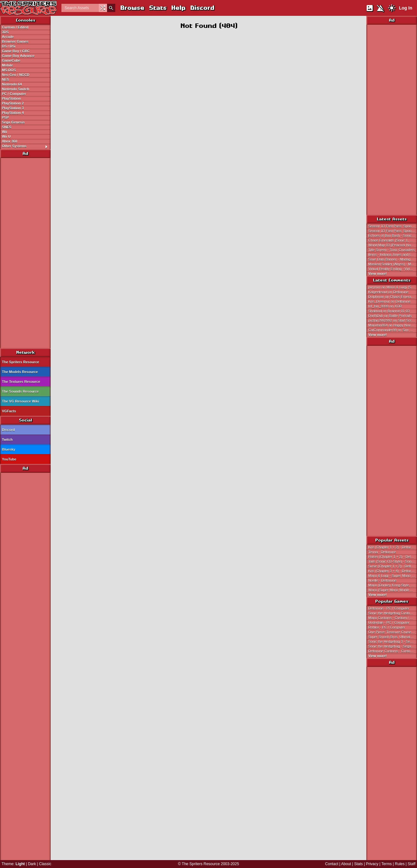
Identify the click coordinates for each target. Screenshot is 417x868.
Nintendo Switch (16, 89)
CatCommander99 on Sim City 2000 (393, 330)
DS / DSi (9, 46)
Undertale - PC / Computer (389, 623)
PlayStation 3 (13, 108)
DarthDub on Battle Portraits (390, 316)
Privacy (372, 864)
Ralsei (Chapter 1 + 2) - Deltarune (393, 557)
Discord (202, 8)
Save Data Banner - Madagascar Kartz (393, 259)
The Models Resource (20, 372)
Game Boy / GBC (16, 51)
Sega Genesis (13, 122)
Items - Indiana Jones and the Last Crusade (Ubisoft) (393, 255)
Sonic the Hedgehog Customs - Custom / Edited (393, 613)
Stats (158, 8)
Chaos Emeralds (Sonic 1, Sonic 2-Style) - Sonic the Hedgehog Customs (393, 240)
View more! (378, 274)
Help (178, 8)
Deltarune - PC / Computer (389, 608)
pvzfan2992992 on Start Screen (393, 320)
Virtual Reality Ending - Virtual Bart (393, 269)
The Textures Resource (21, 382)
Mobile (7, 65)
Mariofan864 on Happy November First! (393, 325)
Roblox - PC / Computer (387, 627)
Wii (4, 132)
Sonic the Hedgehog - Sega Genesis (393, 646)
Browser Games (15, 41)
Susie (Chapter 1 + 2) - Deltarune (393, 566)
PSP (5, 117)
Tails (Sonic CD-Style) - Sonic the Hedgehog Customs (393, 561)
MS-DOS (9, 70)
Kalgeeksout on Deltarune (388, 292)
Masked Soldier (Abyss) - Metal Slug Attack (393, 264)
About (346, 864)
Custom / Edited (15, 27)
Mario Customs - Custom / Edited (393, 618)
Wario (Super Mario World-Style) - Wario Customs (393, 590)
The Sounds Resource (20, 391)
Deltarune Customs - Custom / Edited (393, 651)
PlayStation (11, 98)
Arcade (8, 37)
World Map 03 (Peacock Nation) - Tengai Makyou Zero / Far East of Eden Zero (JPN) (393, 245)
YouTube (9, 459)
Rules (400, 864)
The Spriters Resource (20, 362)
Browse (132, 8)
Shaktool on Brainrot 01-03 (389, 311)
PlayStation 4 (13, 113)
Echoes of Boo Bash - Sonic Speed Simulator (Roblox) (393, 236)
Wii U (6, 136)
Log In (406, 8)
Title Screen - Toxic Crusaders (392, 250)
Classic (45, 864)
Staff (412, 864)
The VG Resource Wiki (20, 401)
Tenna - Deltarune (382, 552)
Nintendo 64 (12, 84)
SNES (7, 127)
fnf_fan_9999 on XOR (385, 306)
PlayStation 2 (13, 103)
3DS (5, 32)
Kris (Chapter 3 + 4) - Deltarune (393, 571)
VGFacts (9, 411)
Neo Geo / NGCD (16, 75)
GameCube (11, 60)
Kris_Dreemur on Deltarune (389, 301)
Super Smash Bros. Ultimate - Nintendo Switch (393, 637)
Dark (32, 864)
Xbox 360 (9, 141)
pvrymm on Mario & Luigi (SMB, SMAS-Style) (393, 287)
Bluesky (9, 449)
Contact (332, 864)
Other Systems (26, 146)
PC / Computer (14, 94)
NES (6, 79)
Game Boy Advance (18, 56)
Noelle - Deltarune (382, 580)
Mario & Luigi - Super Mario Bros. (393, 576)
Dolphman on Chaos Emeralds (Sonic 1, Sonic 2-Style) (393, 297)
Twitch (7, 440)
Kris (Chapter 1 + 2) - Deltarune (393, 547)
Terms (387, 864)
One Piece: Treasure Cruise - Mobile (393, 632)
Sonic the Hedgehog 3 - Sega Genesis (393, 642)
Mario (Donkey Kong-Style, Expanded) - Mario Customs (393, 585)
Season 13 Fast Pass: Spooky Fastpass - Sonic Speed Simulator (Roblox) (393, 226)
